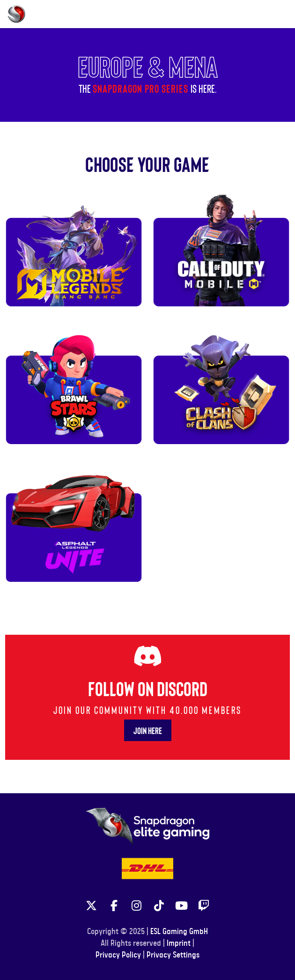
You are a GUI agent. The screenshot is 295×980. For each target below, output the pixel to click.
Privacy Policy (118, 955)
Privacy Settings (173, 955)
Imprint (179, 943)
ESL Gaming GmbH (179, 932)
